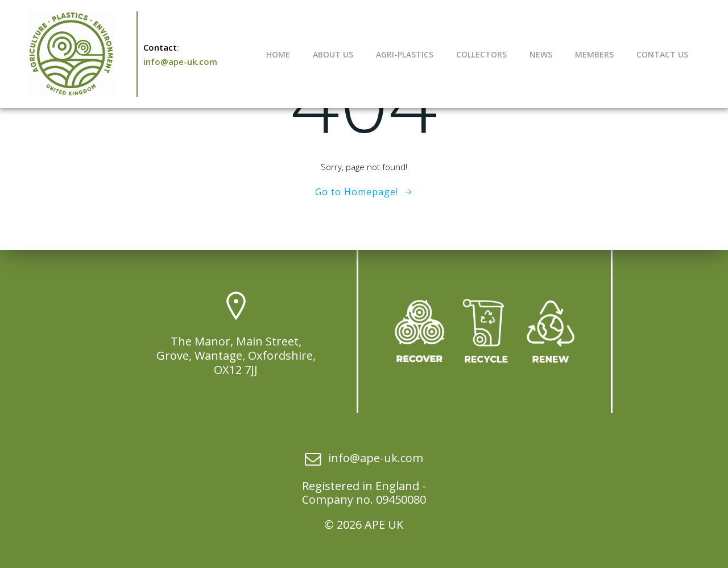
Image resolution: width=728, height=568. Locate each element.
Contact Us (662, 54)
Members (594, 54)
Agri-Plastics (405, 54)
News (541, 54)
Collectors (481, 54)
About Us (333, 54)
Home (278, 54)
